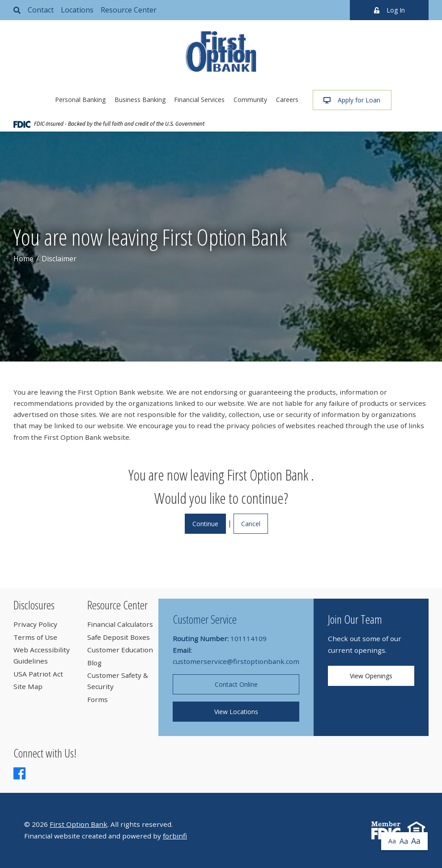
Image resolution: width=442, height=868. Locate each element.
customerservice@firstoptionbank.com (236, 661)
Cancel (251, 524)
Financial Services (199, 100)
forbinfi (175, 836)
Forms (98, 699)
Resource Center (129, 10)
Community (250, 100)
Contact (41, 10)
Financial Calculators (120, 624)
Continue (205, 524)
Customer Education (120, 650)
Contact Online (236, 684)
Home (23, 259)
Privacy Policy (35, 624)
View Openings (371, 676)
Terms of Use (35, 637)
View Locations (236, 712)
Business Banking (140, 100)
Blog (94, 663)
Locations (77, 10)
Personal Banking (80, 100)
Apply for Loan (352, 100)
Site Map (28, 686)
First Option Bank (79, 824)
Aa (392, 841)
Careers (287, 100)
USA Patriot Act (38, 674)
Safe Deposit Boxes (119, 637)
